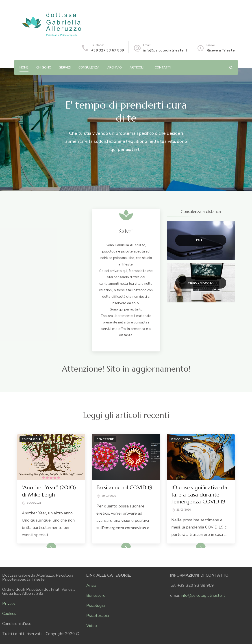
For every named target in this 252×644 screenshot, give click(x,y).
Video (92, 626)
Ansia (91, 585)
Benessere (105, 439)
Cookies (9, 614)
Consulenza (89, 67)
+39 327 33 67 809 (108, 50)
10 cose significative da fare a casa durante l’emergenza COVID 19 (199, 494)
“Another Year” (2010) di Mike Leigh (49, 491)
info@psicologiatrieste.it (165, 50)
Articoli (137, 67)
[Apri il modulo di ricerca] (231, 67)
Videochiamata (201, 283)
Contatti (163, 67)
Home (24, 67)
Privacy (9, 603)
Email (201, 240)
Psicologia (31, 439)
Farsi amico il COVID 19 (124, 488)
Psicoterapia (98, 616)
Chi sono (44, 67)
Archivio (114, 67)
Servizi (65, 67)
